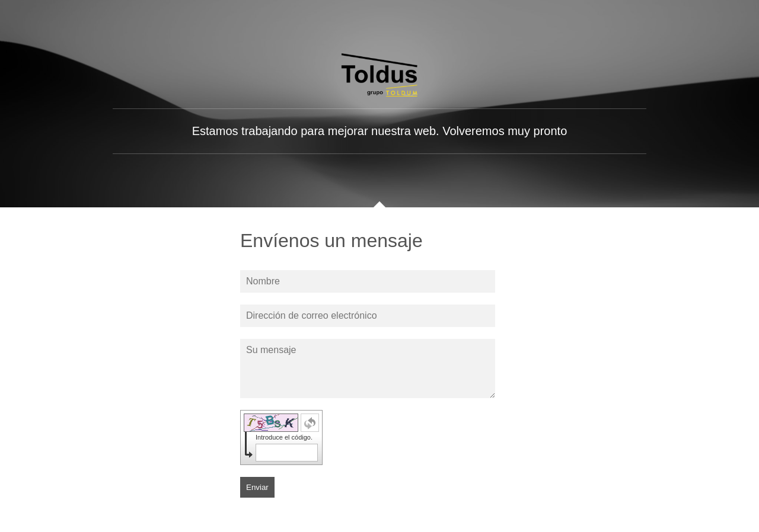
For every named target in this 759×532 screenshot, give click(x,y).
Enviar (257, 487)
